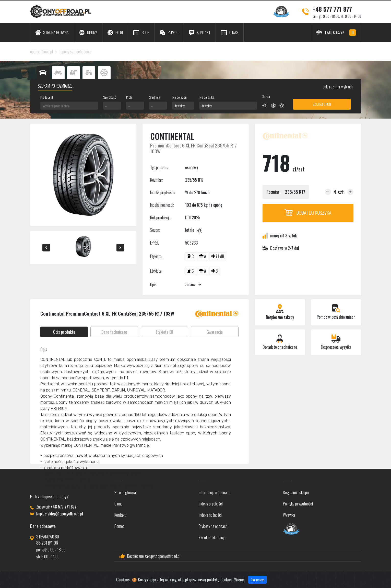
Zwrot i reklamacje (212, 537)
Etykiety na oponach (213, 526)
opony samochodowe (76, 52)
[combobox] (69, 106)
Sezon (266, 96)
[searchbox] (69, 106)
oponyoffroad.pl (42, 52)
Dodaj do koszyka (308, 212)
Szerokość (110, 97)
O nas (119, 504)
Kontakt (120, 515)
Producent (47, 97)
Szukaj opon (322, 104)
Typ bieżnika (207, 97)
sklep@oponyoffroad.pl (65, 514)
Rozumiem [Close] (257, 580)
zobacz (193, 284)
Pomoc (120, 526)
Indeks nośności (210, 515)
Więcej (239, 580)
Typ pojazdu (179, 97)
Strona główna (125, 492)
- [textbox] (106, 106)
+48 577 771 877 (332, 9)
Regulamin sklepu (296, 492)
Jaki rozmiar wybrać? (338, 87)
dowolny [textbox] (180, 106)
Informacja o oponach (215, 492)
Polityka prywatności (298, 504)
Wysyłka (289, 515)
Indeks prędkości (211, 504)
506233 (191, 243)
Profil (129, 97)
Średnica (155, 97)
